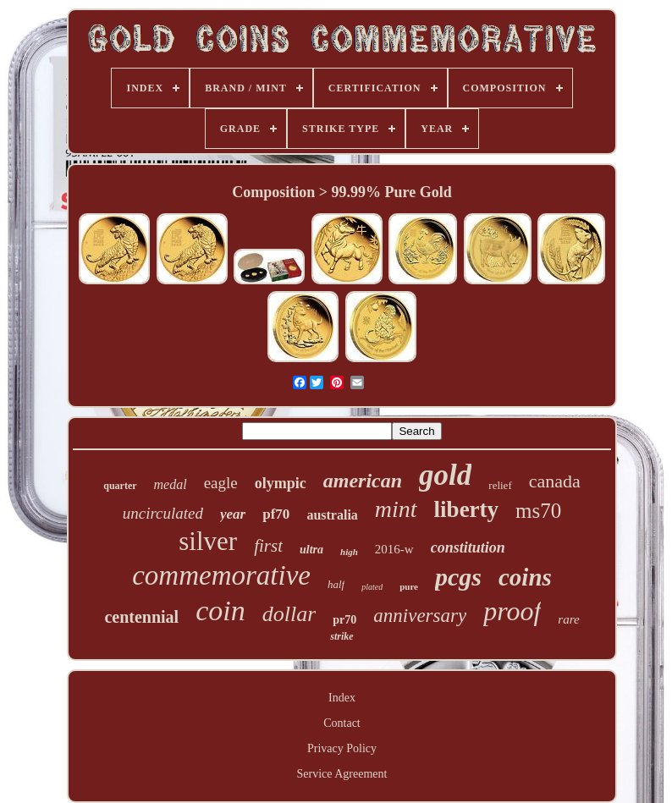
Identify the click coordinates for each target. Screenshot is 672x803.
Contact (342, 723)
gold (445, 475)
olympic (281, 483)
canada (555, 481)
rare (568, 619)
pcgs (458, 577)
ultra (311, 550)
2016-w (394, 549)
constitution (468, 547)
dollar (289, 614)
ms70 (538, 511)
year (233, 514)
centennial (141, 617)
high (349, 552)
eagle (221, 483)
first (268, 546)
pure (409, 586)
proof (512, 611)
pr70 (344, 620)
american (363, 481)
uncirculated (163, 513)
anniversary (420, 616)
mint (396, 509)
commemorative (221, 575)
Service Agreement (342, 774)
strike (342, 636)
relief (500, 485)
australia (332, 515)
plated (372, 587)
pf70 (276, 514)
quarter (120, 486)
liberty (466, 509)
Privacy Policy (342, 748)
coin (220, 610)
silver (208, 541)
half (336, 584)
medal (171, 484)
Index (342, 698)
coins (525, 577)
